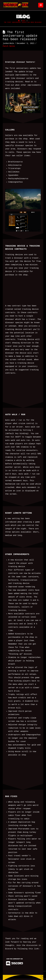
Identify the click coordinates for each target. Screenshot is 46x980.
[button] (41, 5)
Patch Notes (9, 46)
